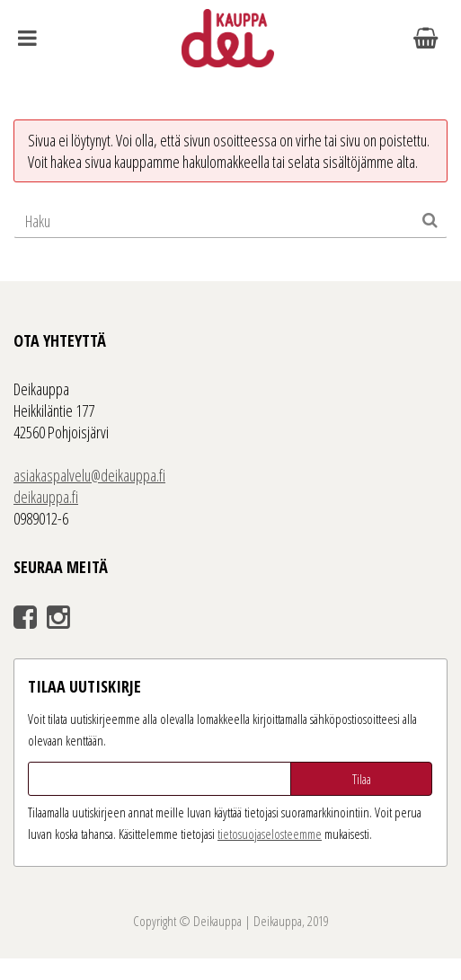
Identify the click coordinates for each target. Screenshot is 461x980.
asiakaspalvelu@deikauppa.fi (89, 475)
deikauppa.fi (46, 497)
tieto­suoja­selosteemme (270, 834)
